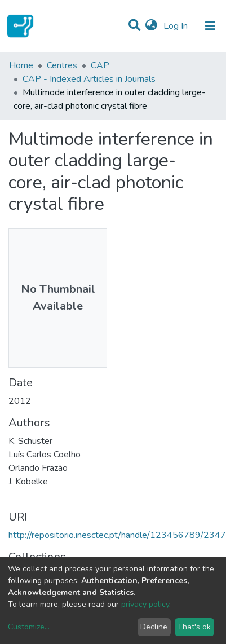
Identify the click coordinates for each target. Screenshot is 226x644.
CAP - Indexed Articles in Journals (89, 79)
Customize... (29, 627)
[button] (151, 26)
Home (21, 65)
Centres (62, 65)
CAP (100, 65)
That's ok (194, 627)
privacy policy (145, 604)
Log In (177, 26)
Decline (154, 627)
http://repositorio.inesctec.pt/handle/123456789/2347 (117, 535)
